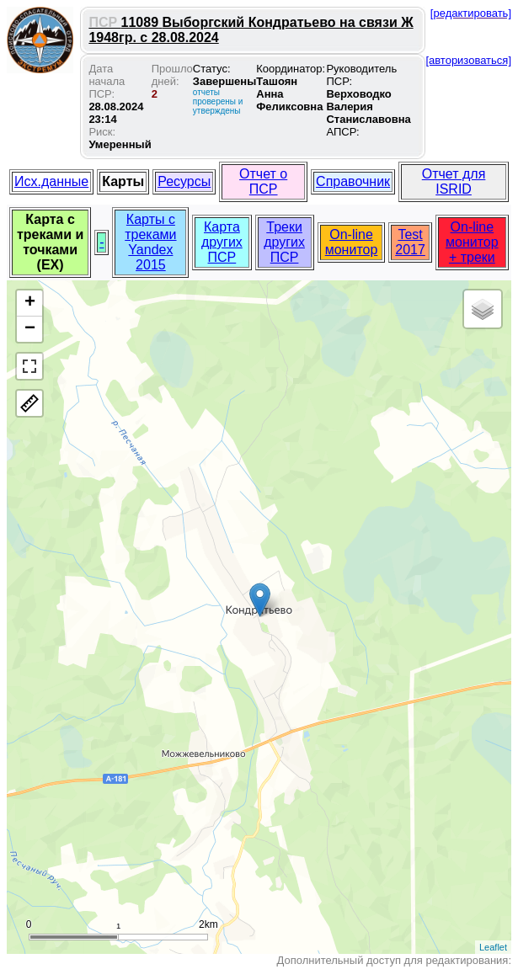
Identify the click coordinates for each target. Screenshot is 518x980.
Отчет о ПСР (263, 181)
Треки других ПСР (284, 242)
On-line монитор (352, 242)
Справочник (353, 181)
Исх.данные (51, 181)
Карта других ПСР (222, 242)
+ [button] (30, 303)
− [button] (30, 329)
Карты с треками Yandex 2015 (150, 242)
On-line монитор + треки (472, 242)
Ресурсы (184, 181)
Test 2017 (410, 242)
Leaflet (493, 947)
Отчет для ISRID (454, 181)
